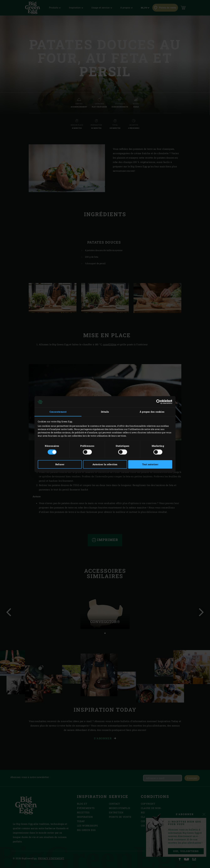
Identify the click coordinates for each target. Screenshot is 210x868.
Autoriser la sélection (105, 464)
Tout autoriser (150, 464)
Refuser (60, 464)
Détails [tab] (105, 412)
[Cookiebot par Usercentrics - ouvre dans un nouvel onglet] (159, 402)
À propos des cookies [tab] (152, 412)
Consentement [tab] (58, 412)
